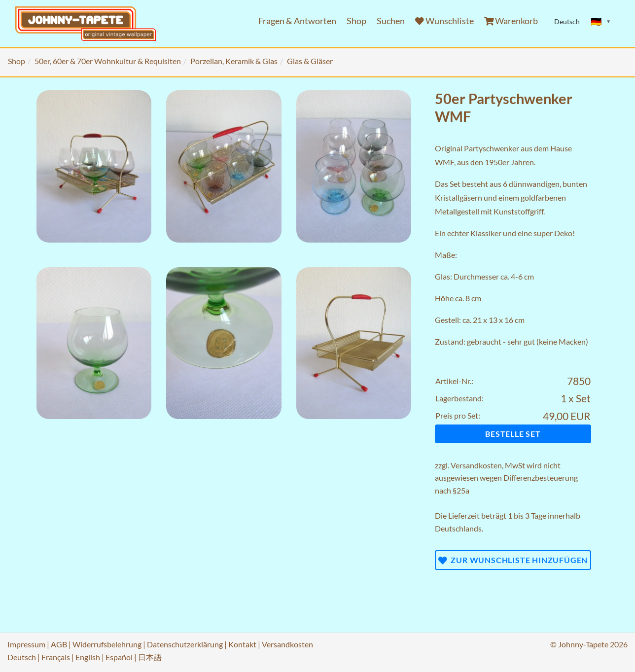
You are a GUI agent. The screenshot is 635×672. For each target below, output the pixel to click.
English (88, 657)
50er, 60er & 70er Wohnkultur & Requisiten (108, 61)
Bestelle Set (513, 434)
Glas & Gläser (310, 61)
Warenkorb (511, 21)
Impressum (26, 644)
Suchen (391, 21)
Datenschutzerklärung (185, 644)
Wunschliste (444, 21)
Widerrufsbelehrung (107, 644)
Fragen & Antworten (297, 21)
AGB (59, 644)
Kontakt (242, 644)
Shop (356, 21)
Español (119, 657)
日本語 (150, 657)
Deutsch (22, 657)
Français (56, 657)
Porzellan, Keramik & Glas (234, 61)
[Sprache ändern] (601, 22)
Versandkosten (476, 465)
